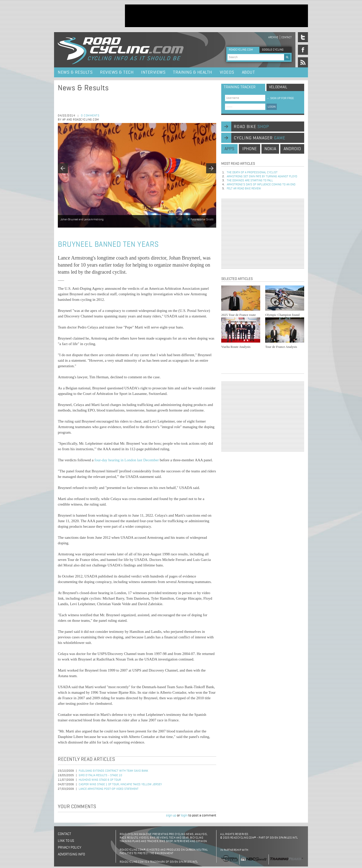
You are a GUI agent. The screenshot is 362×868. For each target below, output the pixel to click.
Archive (273, 37)
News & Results (75, 72)
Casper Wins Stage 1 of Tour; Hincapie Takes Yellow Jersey (120, 784)
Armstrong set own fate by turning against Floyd (262, 177)
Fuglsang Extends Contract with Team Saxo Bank (114, 771)
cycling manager (260, 138)
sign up (171, 815)
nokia (270, 149)
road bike (251, 127)
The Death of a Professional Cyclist (252, 173)
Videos (227, 72)
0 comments (90, 116)
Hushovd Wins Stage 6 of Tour (100, 780)
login (184, 815)
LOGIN (272, 107)
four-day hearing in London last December (127, 460)
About (248, 72)
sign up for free (280, 98)
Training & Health (193, 72)
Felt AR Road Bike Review (244, 189)
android (292, 149)
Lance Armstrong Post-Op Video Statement (109, 789)
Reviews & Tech (117, 72)
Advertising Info (71, 854)
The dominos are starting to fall (250, 181)
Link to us (66, 841)
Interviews (153, 72)
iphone (250, 149)
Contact (286, 37)
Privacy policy (70, 848)
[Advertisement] (216, 16)
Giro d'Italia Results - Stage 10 (100, 775)
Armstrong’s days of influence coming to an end (261, 185)
